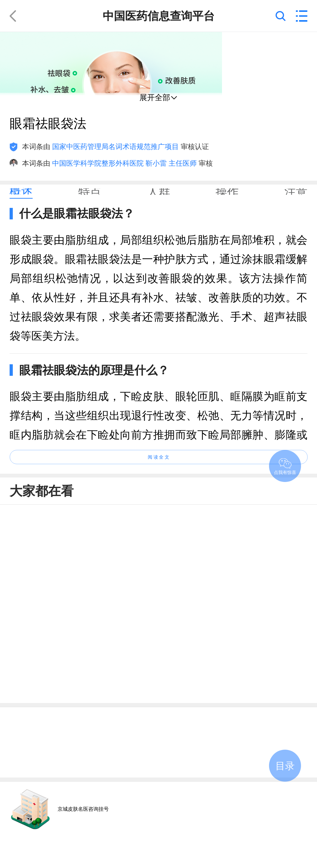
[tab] (21, 192)
